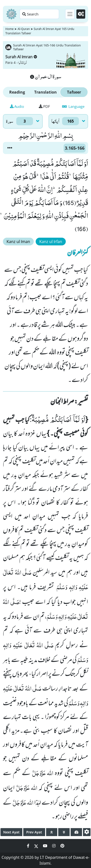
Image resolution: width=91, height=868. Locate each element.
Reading (17, 92)
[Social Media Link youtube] (46, 846)
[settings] (87, 832)
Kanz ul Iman (18, 242)
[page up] (52, 832)
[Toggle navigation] (70, 14)
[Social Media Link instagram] (54, 846)
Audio (17, 106)
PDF (44, 106)
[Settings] (81, 14)
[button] (10, 148)
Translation (45, 92)
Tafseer (74, 92)
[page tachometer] (76, 832)
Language (73, 106)
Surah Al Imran (21, 57)
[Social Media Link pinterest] (62, 846)
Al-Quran (24, 29)
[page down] (64, 832)
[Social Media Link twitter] (37, 846)
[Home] (11, 14)
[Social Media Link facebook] (29, 846)
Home (9, 29)
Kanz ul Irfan (51, 242)
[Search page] (39, 14)
